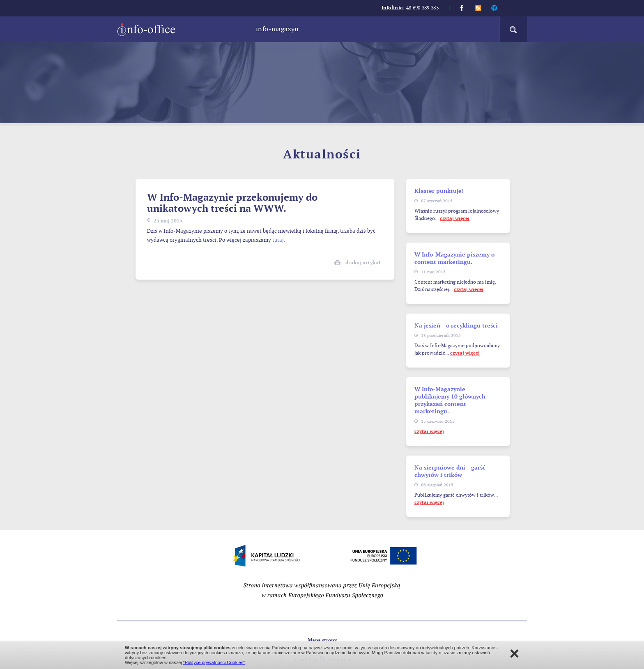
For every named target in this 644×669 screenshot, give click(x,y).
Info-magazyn (277, 29)
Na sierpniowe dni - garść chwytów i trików (450, 471)
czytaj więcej (455, 219)
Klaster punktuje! (439, 191)
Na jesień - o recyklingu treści (456, 326)
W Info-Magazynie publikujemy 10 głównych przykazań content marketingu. (450, 400)
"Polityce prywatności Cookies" (214, 662)
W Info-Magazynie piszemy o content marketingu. (454, 258)
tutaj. (279, 240)
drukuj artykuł (363, 263)
